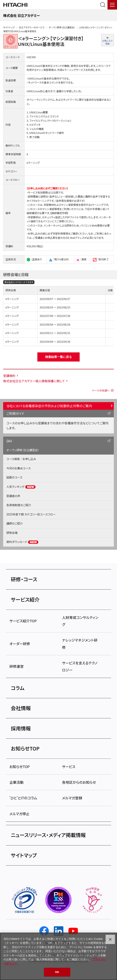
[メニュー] (112, 5)
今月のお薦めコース (18, 468)
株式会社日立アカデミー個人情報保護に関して (34, 381)
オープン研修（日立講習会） (62, 27)
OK (57, 972)
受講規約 (9, 376)
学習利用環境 (60, 234)
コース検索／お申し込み (21, 459)
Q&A (9, 441)
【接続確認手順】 (59, 213)
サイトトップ (9, 27)
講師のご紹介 (15, 523)
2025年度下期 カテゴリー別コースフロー (31, 514)
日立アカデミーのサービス (32, 27)
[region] (58, 956)
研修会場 (12, 533)
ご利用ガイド (15, 413)
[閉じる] (110, 939)
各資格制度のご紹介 (19, 505)
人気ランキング (21, 487)
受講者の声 (13, 496)
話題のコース (14, 477)
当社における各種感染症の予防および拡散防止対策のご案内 (49, 406)
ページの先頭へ (101, 390)
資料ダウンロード (22, 542)
